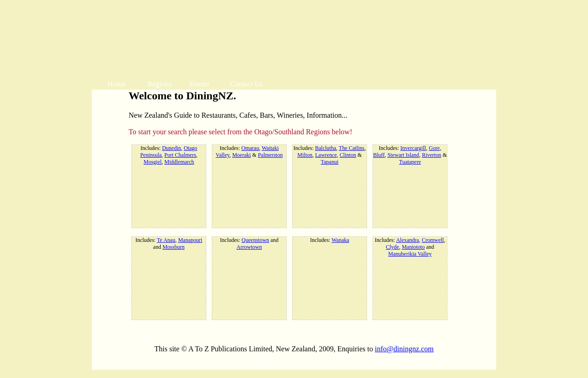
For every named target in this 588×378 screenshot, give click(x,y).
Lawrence (326, 155)
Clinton (348, 155)
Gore (434, 148)
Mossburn (174, 247)
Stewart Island (403, 155)
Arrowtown (249, 247)
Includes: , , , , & (330, 155)
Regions (159, 84)
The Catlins (352, 148)
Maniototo (413, 247)
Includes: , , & (249, 152)
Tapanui (329, 162)
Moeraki (241, 155)
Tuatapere (410, 162)
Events (199, 84)
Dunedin (172, 148)
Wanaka (340, 240)
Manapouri (190, 240)
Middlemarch (179, 162)
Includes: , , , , (169, 155)
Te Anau (166, 240)
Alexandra (407, 240)
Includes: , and (169, 243)
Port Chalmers (180, 155)
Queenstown (255, 240)
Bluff (379, 155)
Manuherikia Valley (410, 254)
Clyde (393, 247)
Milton (305, 155)
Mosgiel (153, 162)
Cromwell (433, 240)
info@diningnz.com (404, 349)
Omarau (250, 148)
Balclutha (326, 148)
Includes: (330, 240)
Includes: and (249, 243)
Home (116, 84)
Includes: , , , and (410, 247)
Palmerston (270, 155)
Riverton (431, 155)
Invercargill (413, 148)
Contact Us (246, 84)
